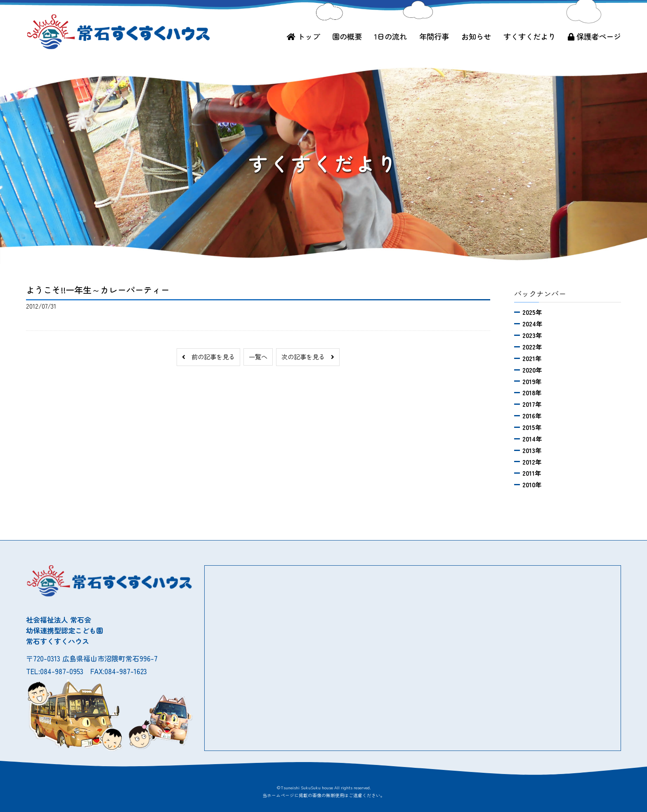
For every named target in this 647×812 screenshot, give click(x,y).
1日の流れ (391, 36)
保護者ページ (594, 36)
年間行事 (434, 36)
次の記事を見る (308, 356)
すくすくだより (529, 36)
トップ (303, 36)
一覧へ (258, 356)
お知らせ (476, 36)
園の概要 (347, 36)
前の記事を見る (208, 356)
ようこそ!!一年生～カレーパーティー (98, 290)
